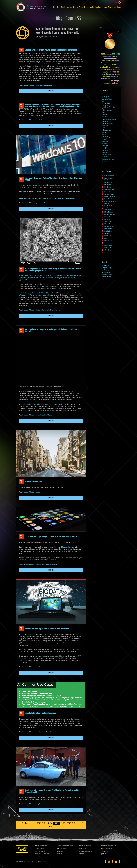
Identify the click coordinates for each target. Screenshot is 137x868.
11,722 (39, 823)
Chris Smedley (109, 250)
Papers (81, 7)
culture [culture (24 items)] (116, 63)
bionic (104, 134)
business (105, 143)
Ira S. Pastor (108, 248)
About (54, 7)
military (41, 415)
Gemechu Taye (109, 194)
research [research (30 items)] (112, 79)
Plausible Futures (107, 274)
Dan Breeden (108, 187)
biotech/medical (39, 85)
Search (119, 31)
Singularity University (108, 107)
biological (38, 310)
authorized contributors (51, 37)
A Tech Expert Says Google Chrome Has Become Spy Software (51, 537)
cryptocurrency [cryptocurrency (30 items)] (112, 63)
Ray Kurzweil (106, 103)
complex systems (107, 149)
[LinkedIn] (113, 862)
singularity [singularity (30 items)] (118, 79)
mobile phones (50, 310)
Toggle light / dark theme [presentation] (119, 3)
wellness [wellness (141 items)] (115, 83)
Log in (40, 37)
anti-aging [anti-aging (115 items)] (116, 54)
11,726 (63, 823)
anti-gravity (105, 116)
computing (105, 151)
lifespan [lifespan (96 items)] (103, 74)
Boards (63, 7)
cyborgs (46, 85)
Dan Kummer (108, 205)
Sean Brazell (108, 229)
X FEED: (36, 849)
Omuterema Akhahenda (29, 85)
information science (40, 667)
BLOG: (58, 849)
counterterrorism (107, 154)
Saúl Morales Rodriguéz (108, 179)
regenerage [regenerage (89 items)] (114, 77)
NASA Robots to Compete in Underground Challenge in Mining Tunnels (51, 331)
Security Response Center (36, 185)
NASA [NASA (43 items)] (115, 75)
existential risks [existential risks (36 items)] (105, 65)
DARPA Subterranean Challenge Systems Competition (41, 404)
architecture (105, 118)
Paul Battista (108, 192)
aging (104, 113)
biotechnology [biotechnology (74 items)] (106, 61)
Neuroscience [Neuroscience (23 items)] (118, 75)
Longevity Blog (106, 268)
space (51, 415)
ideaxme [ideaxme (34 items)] (102, 70)
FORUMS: (81, 854)
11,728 (74, 823)
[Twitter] (109, 862)
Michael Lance (109, 241)
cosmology (105, 152)
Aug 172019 (21, 50)
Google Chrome (68, 547)
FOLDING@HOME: (83, 851)
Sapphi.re (44, 862)
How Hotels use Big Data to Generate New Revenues (47, 629)
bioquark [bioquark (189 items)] (107, 59)
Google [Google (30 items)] (102, 68)
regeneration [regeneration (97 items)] (105, 79)
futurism (48, 203)
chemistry (105, 145)
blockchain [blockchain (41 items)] (117, 61)
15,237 (82, 823)
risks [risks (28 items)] (114, 79)
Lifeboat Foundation (27, 862)
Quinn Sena (108, 185)
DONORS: (81, 849)
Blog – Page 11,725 (68, 19)
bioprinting (105, 136)
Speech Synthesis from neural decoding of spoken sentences (51, 50)
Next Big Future (107, 272)
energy (37, 804)
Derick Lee (108, 219)
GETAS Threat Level (22, 849)
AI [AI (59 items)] (106, 54)
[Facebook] (106, 862)
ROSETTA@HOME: (39, 854)
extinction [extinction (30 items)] (110, 65)
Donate (86, 7)
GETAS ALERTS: (104, 846)
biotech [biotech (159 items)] (114, 59)
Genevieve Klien (109, 176)
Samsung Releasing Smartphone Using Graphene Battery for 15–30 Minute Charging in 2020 (53, 270)
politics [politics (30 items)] (104, 77)
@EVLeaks (23, 280)
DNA (103, 102)
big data (104, 129)
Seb (106, 238)
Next (50, 827)
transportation (57, 310)
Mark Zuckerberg (107, 111)
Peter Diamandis (107, 100)
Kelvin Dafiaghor (110, 197)
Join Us (92, 7)
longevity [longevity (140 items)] (110, 74)
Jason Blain (108, 243)
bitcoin (104, 140)
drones (37, 415)
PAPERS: (59, 854)
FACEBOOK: (37, 846)
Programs (69, 7)
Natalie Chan (108, 231)
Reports (75, 7)
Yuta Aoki (107, 217)
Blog (59, 7)
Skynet (104, 109)
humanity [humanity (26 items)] (119, 68)
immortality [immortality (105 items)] (108, 70)
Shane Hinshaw (109, 224)
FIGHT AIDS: (37, 851)
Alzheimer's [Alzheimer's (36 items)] (109, 54)
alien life (104, 114)
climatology (105, 147)
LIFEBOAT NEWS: (60, 846)
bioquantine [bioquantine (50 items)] (114, 56)
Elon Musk (105, 105)
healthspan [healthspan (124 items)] (113, 67)
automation (105, 125)
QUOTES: (103, 854)
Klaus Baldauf (109, 212)
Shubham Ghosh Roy (111, 182)
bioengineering (106, 131)
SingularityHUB (106, 277)
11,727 (69, 823)
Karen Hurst (108, 199)
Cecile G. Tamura (110, 214)
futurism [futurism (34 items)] (118, 65)
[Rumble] (120, 862)
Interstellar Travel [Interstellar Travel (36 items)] (116, 70)
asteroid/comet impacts (109, 120)
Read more (51, 91)
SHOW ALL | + (104, 252)
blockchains (106, 142)
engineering (43, 310)
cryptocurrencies (107, 158)
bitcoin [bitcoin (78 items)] (112, 61)
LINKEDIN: (81, 846)
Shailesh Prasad (109, 189)
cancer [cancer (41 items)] (107, 63)
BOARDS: (103, 849)
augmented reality (107, 123)
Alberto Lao (108, 222)
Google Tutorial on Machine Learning (40, 713)
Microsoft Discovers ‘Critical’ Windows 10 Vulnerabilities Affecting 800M (53, 179)
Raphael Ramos (109, 226)
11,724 (50, 823)
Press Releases (117, 7)
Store (110, 7)
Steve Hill (107, 233)
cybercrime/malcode (40, 203)
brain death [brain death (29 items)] (103, 63)
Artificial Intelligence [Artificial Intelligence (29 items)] (107, 56)
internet (44, 564)
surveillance (49, 564)
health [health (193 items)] (106, 67)
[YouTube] (116, 862)
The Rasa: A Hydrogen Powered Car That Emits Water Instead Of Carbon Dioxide (52, 791)
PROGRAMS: (104, 851)
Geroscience (106, 266)
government (38, 564)
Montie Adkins (109, 245)
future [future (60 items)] (114, 65)
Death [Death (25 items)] (118, 63)
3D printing (105, 96)
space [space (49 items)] (104, 81)
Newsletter (98, 7)
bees (103, 127)
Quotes (105, 7)
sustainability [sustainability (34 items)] (108, 81)
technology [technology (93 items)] (115, 81)
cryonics (104, 156)
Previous (25, 823)
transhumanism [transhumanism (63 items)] (107, 83)
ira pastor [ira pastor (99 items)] (105, 72)
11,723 (44, 823)
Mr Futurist (105, 270)
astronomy (105, 122)
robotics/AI (51, 85)
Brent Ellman (108, 236)
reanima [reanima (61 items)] (108, 77)
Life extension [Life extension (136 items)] (114, 72)
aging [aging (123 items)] (103, 54)
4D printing (105, 98)
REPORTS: (59, 851)
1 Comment (55, 564)
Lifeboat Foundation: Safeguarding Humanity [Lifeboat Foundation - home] (31, 7)
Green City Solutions (34, 482)
